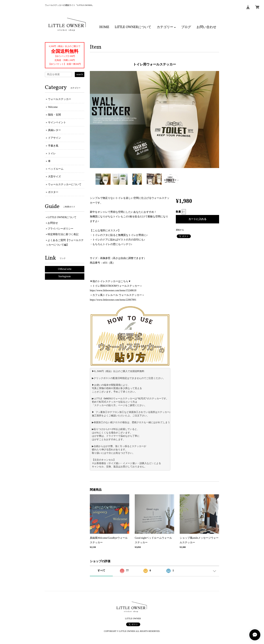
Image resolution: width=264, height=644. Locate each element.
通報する (180, 230)
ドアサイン (54, 138)
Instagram (65, 277)
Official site (65, 269)
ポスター (53, 192)
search (80, 74)
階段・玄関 (54, 115)
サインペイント (57, 122)
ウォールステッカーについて (65, 184)
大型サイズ (54, 177)
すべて (101, 571)
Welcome (53, 107)
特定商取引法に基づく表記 (63, 234)
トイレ (52, 153)
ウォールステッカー (60, 99)
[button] (166, 27)
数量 (178, 212)
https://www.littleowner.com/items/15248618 (113, 290)
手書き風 (53, 146)
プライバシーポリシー (60, 229)
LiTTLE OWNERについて (62, 217)
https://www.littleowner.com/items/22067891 (113, 300)
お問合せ (53, 223)
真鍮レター (54, 130)
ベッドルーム (56, 169)
